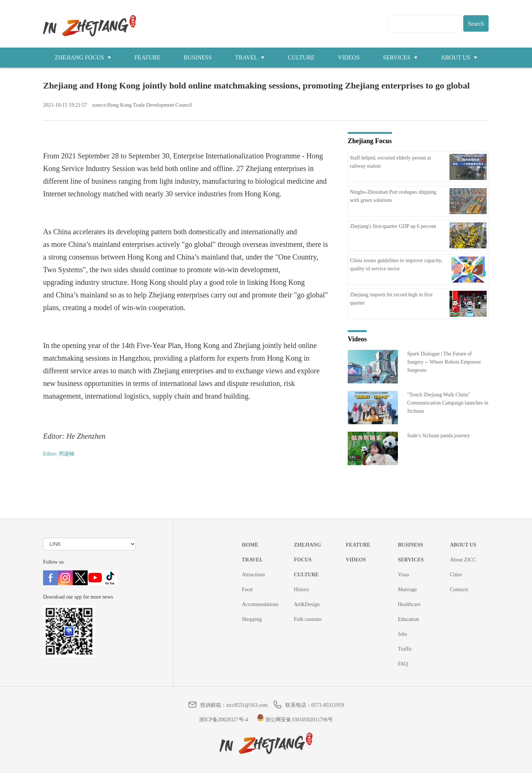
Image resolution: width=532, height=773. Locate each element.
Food (247, 590)
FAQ (403, 664)
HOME (250, 545)
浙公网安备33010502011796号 (295, 720)
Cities (456, 575)
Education (408, 619)
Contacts (459, 590)
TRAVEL (250, 57)
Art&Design (307, 604)
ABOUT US (459, 57)
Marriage (407, 590)
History (302, 590)
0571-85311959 (328, 705)
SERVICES (400, 57)
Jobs (403, 634)
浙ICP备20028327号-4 (223, 720)
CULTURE (301, 57)
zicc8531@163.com (247, 705)
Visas (403, 575)
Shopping (252, 619)
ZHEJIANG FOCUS (83, 57)
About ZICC (463, 560)
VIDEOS (349, 57)
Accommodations (260, 604)
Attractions (253, 575)
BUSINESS (198, 57)
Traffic (405, 649)
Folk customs (308, 619)
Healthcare (409, 604)
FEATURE (147, 57)
